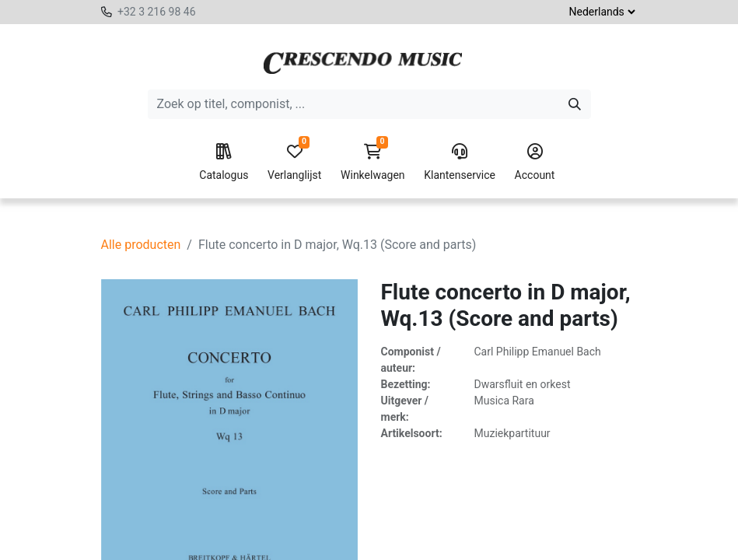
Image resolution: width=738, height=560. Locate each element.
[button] (360, 541)
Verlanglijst (294, 163)
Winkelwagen (373, 163)
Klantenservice (460, 163)
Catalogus (224, 163)
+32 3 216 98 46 (157, 12)
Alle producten (141, 245)
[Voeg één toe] (303, 541)
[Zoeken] (575, 104)
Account (535, 163)
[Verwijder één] (233, 541)
